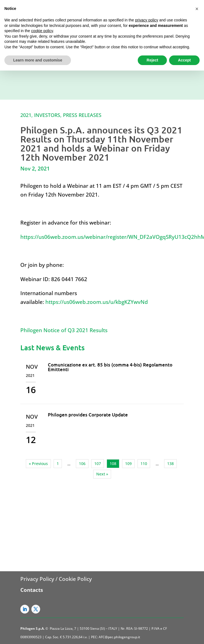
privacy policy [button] (147, 20)
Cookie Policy (75, 579)
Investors (47, 115)
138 (170, 464)
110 (144, 464)
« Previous (38, 464)
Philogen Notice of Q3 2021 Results (64, 330)
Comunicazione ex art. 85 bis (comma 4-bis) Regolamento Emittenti (110, 367)
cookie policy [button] (42, 31)
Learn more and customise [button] (38, 60)
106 (82, 464)
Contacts (32, 590)
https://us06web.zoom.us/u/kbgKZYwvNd (97, 302)
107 (98, 464)
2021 (26, 115)
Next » (102, 474)
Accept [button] (184, 60)
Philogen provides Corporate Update (88, 415)
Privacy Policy (37, 579)
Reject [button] (152, 60)
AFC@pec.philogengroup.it (119, 637)
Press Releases (82, 115)
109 (128, 464)
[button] (197, 9)
